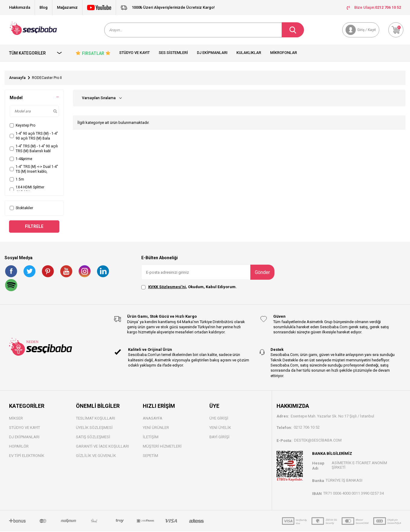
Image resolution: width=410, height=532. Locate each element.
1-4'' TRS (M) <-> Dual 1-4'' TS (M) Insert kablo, (34, 169)
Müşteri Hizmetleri (162, 447)
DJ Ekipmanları (24, 438)
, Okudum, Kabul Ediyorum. (189, 288)
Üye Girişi (219, 419)
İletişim (151, 438)
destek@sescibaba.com (318, 441)
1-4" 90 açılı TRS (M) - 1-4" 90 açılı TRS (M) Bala (34, 136)
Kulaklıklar (249, 53)
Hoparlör (19, 447)
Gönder (262, 273)
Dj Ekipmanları (212, 53)
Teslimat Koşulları (95, 419)
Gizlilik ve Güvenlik (96, 456)
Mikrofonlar (284, 53)
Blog (44, 7)
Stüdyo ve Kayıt (135, 53)
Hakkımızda (20, 7)
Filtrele (34, 227)
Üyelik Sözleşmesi (94, 428)
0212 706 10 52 (307, 428)
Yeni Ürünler (156, 428)
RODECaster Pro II (47, 78)
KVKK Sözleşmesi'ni (167, 287)
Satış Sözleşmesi (93, 438)
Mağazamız (67, 7)
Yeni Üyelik (220, 428)
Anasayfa (17, 78)
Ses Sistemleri (173, 53)
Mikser (16, 419)
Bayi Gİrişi (219, 438)
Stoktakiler (21, 209)
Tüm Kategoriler (36, 53)
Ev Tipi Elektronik (27, 456)
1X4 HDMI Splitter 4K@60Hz (27, 190)
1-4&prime (21, 159)
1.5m (17, 180)
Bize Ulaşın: (374, 7)
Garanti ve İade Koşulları (102, 447)
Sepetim (150, 456)
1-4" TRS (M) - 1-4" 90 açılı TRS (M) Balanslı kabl (34, 149)
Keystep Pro (22, 126)
